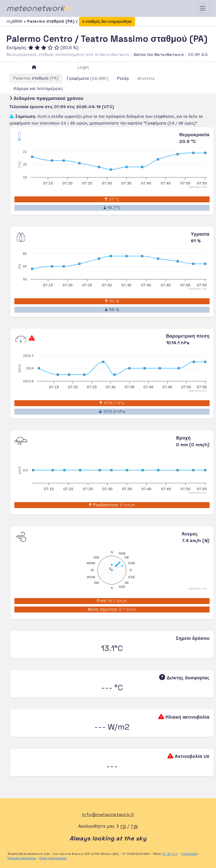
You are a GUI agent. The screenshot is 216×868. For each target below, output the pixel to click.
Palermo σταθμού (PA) (36, 78)
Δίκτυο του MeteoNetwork (159, 55)
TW (134, 827)
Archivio (146, 78)
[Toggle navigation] (203, 8)
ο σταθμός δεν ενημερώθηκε (107, 22)
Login (83, 67)
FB (123, 827)
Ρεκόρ (123, 78)
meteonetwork (38, 8)
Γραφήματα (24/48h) (88, 78)
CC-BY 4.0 (198, 55)
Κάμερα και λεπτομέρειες (38, 89)
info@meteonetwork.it (108, 814)
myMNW (15, 21)
